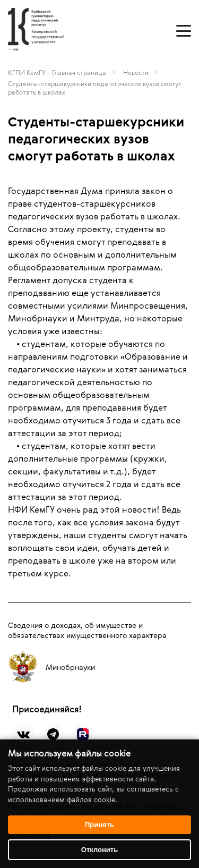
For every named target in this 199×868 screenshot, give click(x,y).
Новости (136, 72)
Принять (99, 825)
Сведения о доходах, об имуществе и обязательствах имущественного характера (87, 630)
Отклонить (99, 850)
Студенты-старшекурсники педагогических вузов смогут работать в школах (95, 88)
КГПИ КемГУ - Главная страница (57, 72)
